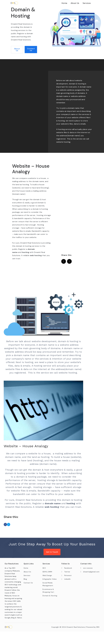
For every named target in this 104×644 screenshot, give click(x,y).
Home (64, 3)
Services (87, 3)
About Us (75, 3)
